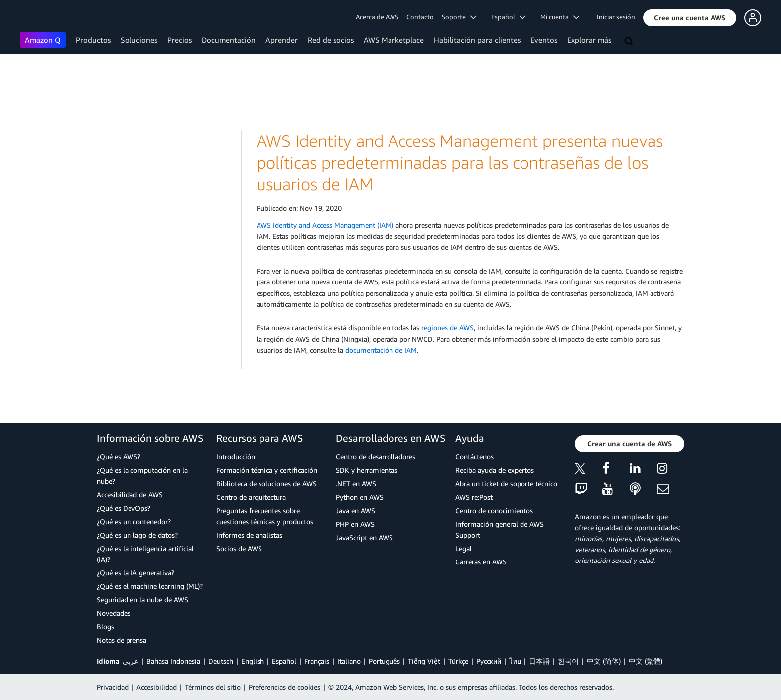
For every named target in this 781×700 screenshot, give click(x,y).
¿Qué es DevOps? (124, 508)
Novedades (114, 613)
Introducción (236, 457)
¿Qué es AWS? (119, 457)
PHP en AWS (355, 524)
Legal (463, 548)
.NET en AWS (356, 484)
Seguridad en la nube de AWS (142, 600)
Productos (93, 40)
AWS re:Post (474, 497)
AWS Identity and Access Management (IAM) (325, 225)
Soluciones (139, 40)
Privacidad (113, 687)
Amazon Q (43, 40)
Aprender (282, 40)
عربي (130, 661)
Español (284, 661)
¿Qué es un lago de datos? (137, 535)
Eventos (544, 40)
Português (384, 661)
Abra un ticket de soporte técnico (506, 484)
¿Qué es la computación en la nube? (142, 476)
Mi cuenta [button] (560, 17)
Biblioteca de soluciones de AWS (266, 484)
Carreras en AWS (481, 562)
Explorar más (589, 40)
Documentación (229, 40)
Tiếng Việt (424, 661)
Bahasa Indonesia (173, 661)
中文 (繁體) (646, 661)
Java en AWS (355, 510)
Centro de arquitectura (251, 497)
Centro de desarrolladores (376, 457)
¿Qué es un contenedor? (134, 521)
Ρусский (489, 661)
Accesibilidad (157, 687)
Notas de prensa (122, 640)
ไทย (515, 661)
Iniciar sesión (616, 17)
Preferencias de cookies (284, 687)
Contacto (420, 17)
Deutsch (221, 661)
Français (317, 661)
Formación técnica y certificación (267, 470)
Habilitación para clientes (477, 40)
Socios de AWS (239, 548)
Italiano (349, 661)
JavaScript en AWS (364, 537)
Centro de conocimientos (494, 510)
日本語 (539, 661)
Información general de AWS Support (500, 529)
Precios (180, 40)
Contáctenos (474, 457)
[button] (690, 18)
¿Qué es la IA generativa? (135, 573)
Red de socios (331, 40)
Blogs (105, 627)
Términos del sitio (213, 687)
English (253, 661)
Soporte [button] (459, 17)
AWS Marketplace (394, 40)
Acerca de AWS (377, 17)
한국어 (568, 661)
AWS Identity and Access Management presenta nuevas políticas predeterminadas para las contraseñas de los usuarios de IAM (460, 162)
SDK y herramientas (367, 470)
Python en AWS (360, 497)
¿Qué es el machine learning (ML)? (150, 586)
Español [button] (508, 17)
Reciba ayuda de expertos (495, 470)
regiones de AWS (448, 328)
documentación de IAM (381, 350)
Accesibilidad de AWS (130, 494)
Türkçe (458, 661)
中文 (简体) (604, 661)
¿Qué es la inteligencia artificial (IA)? (145, 554)
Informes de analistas (249, 535)
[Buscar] (630, 42)
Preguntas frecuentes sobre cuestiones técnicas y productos (265, 516)
